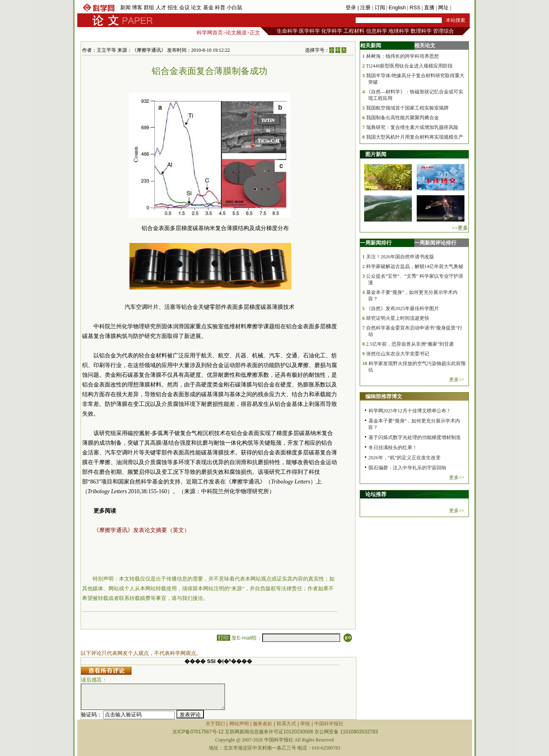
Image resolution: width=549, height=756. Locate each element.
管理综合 (443, 31)
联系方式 (286, 724)
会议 (184, 7)
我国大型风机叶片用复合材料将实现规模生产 (415, 137)
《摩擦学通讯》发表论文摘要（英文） (142, 530)
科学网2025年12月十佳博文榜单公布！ (410, 411)
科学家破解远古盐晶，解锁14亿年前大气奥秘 (415, 266)
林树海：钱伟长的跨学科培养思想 (403, 56)
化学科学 (332, 31)
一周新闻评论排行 (435, 243)
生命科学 (287, 31)
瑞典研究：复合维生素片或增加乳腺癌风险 (412, 127)
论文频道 (236, 33)
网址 (443, 7)
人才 (161, 7)
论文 (196, 7)
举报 (305, 724)
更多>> (457, 380)
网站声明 (239, 724)
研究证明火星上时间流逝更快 (398, 318)
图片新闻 (376, 154)
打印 (224, 638)
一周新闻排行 (376, 243)
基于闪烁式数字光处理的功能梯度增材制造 (415, 437)
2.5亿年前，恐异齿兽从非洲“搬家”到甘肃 (410, 344)
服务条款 (263, 724)
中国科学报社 (329, 724)
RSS (415, 7)
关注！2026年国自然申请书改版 (400, 257)
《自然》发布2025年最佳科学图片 (403, 308)
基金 (208, 7)
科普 (220, 7)
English (397, 7)
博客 (137, 7)
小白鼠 (234, 7)
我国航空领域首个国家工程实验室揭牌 (407, 108)
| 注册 (364, 7)
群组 (149, 7)
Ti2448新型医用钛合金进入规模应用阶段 (409, 66)
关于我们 (215, 724)
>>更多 (460, 228)
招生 (173, 7)
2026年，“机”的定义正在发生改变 (405, 458)
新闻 (125, 7)
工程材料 (354, 31)
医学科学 (309, 31)
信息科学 (377, 31)
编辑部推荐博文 (384, 396)
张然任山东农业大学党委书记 (398, 354)
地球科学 (399, 31)
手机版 (461, 7)
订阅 (380, 7)
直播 (429, 7)
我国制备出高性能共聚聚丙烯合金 (403, 118)
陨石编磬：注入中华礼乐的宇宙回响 (407, 468)
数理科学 (421, 31)
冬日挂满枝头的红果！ (393, 448)
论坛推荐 (376, 494)
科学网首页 (210, 33)
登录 (352, 7)
